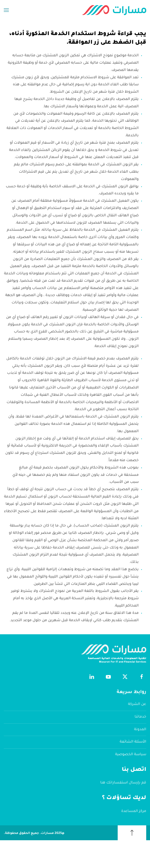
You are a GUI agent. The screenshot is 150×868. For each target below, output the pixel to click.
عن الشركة (137, 704)
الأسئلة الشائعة (133, 742)
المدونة (140, 730)
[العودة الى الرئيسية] (114, 10)
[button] (6, 10)
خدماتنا (140, 717)
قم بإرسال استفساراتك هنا (123, 783)
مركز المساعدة (134, 811)
